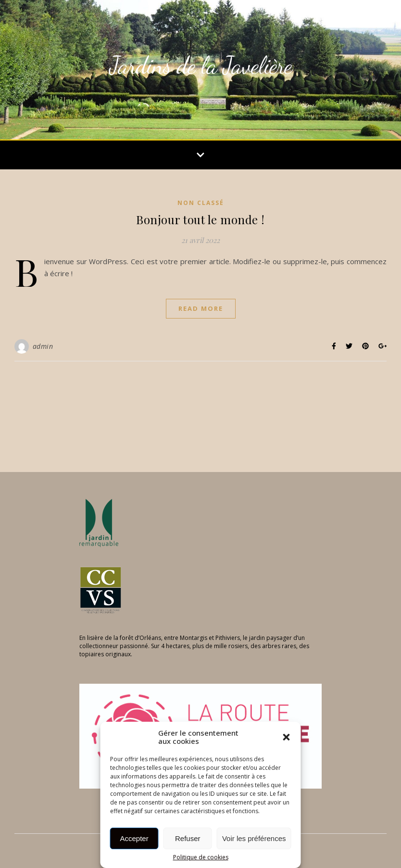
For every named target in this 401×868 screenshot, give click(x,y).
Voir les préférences (254, 838)
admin (43, 346)
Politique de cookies (201, 857)
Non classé (201, 203)
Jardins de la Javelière (200, 65)
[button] (287, 737)
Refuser (188, 838)
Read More (201, 308)
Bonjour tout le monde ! (200, 219)
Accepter (134, 838)
